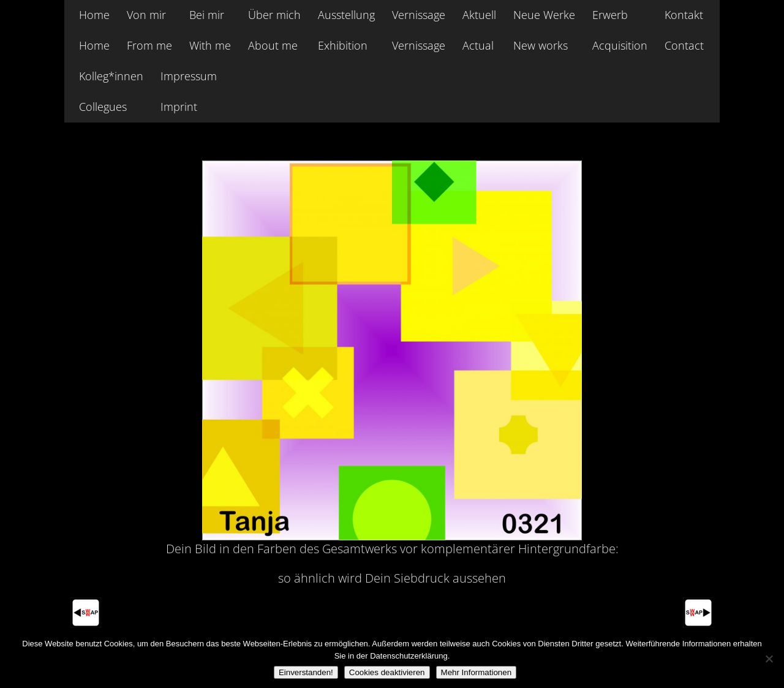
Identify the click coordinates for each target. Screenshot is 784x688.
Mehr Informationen (477, 672)
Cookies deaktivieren (387, 672)
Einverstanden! (306, 672)
